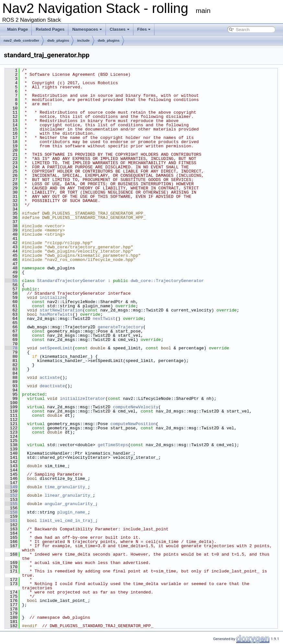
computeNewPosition (133, 424)
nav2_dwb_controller (21, 40)
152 (11, 495)
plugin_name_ (73, 512)
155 (11, 504)
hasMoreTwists (56, 314)
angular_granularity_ (70, 504)
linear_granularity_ (69, 495)
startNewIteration (61, 310)
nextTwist (104, 319)
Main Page (17, 29)
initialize (52, 298)
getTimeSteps (113, 445)
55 (11, 281)
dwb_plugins (58, 40)
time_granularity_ (66, 487)
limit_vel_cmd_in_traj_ (67, 521)
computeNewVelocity (136, 407)
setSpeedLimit (56, 348)
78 (11, 348)
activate (50, 378)
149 (11, 487)
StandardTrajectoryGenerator (71, 281)
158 (11, 512)
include (83, 40)
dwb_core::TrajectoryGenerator (167, 281)
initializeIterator (83, 399)
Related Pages (50, 29)
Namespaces (87, 29)
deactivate (52, 386)
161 (11, 521)
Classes (120, 29)
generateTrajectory (120, 327)
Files (144, 29)
